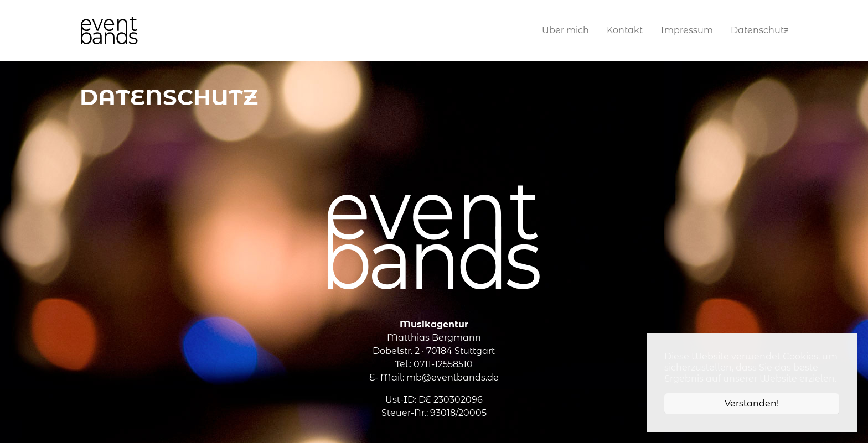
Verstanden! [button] (752, 403)
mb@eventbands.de (453, 377)
